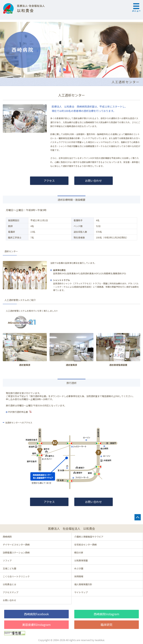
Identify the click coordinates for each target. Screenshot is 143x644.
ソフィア (7, 560)
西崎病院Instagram (106, 614)
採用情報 (79, 576)
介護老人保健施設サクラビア (89, 537)
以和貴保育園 (81, 560)
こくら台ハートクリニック (16, 576)
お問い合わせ (93, 181)
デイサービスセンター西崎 (16, 545)
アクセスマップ (11, 592)
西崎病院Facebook (36, 614)
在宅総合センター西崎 (85, 545)
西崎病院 (7, 537)
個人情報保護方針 (83, 584)
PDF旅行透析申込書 (18, 412)
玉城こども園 (9, 568)
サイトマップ (81, 592)
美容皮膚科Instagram (36, 625)
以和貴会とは (9, 584)
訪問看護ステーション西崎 (16, 552)
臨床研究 (107, 625)
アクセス (49, 181)
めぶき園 (79, 568)
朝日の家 (79, 552)
